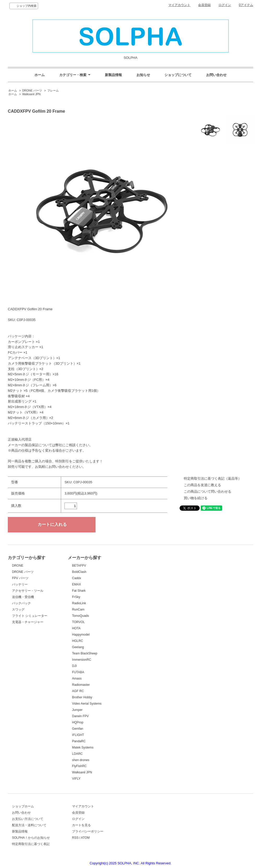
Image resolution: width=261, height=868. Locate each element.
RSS (75, 838)
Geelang (78, 647)
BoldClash (79, 572)
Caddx (77, 578)
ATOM (85, 838)
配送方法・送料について (29, 825)
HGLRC (78, 641)
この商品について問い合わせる (207, 492)
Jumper (77, 710)
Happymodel (81, 635)
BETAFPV (79, 566)
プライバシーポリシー (88, 831)
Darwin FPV (80, 716)
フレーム (53, 90)
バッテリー (20, 584)
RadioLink (79, 603)
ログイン (225, 5)
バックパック (21, 603)
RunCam (78, 610)
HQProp (78, 722)
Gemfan (78, 729)
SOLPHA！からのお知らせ (31, 838)
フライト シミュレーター (30, 616)
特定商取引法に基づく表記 (31, 844)
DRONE (18, 566)
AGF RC (78, 691)
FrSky (76, 597)
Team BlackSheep (85, 653)
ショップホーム (23, 806)
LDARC (77, 754)
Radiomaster (81, 685)
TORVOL (78, 622)
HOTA (76, 628)
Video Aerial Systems (87, 704)
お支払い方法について (28, 819)
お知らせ (143, 75)
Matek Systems (83, 748)
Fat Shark (79, 591)
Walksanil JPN (31, 94)
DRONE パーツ (32, 90)
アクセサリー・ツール (28, 591)
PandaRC (79, 741)
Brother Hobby (82, 697)
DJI (74, 666)
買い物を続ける (196, 498)
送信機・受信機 (23, 597)
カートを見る (81, 825)
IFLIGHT (78, 735)
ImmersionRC (82, 660)
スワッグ (18, 610)
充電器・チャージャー (28, 622)
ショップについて (178, 75)
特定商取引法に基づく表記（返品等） (213, 478)
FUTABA (78, 672)
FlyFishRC (79, 766)
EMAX (76, 584)
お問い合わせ (216, 75)
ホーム (40, 75)
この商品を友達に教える (202, 485)
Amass (77, 679)
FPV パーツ (20, 578)
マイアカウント (179, 5)
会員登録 (204, 5)
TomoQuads (81, 616)
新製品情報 (113, 75)
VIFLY (76, 779)
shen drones (81, 760)
